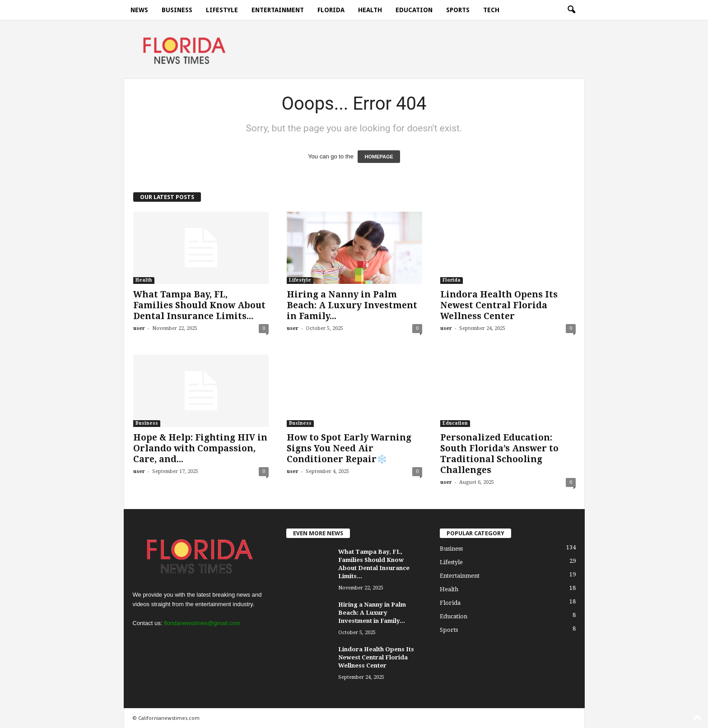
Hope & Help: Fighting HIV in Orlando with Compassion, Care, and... (200, 448)
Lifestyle (222, 10)
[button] (571, 10)
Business (177, 10)
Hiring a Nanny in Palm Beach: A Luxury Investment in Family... (352, 305)
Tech (491, 10)
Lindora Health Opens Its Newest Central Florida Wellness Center (499, 305)
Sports (458, 10)
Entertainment (278, 10)
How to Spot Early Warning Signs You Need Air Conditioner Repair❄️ (349, 448)
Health (370, 10)
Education (414, 10)
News (139, 10)
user (139, 328)
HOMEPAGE (379, 157)
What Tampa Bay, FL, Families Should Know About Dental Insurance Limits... (199, 305)
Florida (331, 10)
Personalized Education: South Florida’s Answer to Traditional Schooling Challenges (499, 454)
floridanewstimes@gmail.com (202, 623)
